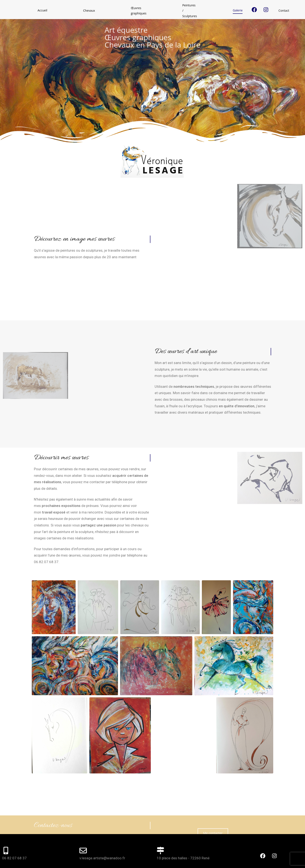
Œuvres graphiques (94, 10)
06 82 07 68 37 (14, 843)
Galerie (168, 10)
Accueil (39, 10)
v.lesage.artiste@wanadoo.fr (102, 843)
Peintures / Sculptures (136, 10)
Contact (191, 10)
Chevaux (62, 10)
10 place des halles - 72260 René (183, 843)
